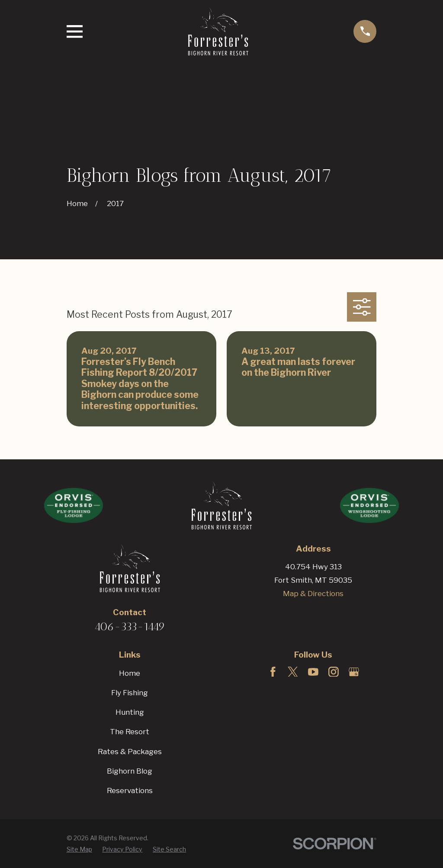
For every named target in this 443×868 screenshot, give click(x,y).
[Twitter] (293, 672)
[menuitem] (79, 849)
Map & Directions (313, 594)
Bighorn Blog (130, 771)
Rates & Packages (130, 752)
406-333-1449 (130, 626)
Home (130, 673)
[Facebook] (273, 672)
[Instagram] (334, 672)
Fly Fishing (130, 693)
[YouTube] (313, 672)
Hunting (130, 712)
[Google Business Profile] (354, 672)
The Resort (130, 732)
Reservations (130, 791)
